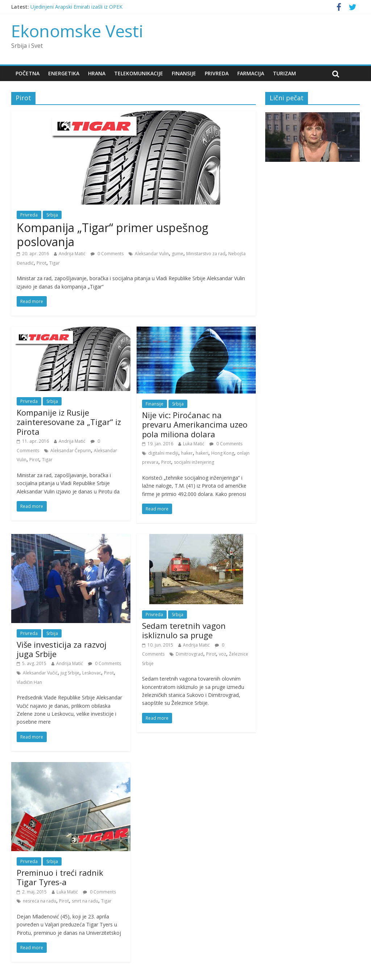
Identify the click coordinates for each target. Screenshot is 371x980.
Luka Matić (194, 444)
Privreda (217, 73)
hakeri (202, 453)
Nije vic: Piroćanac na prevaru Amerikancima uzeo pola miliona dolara (195, 424)
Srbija (52, 215)
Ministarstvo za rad (206, 254)
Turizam (284, 73)
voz (222, 654)
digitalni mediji (163, 453)
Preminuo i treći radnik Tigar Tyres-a (60, 877)
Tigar (55, 263)
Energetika (64, 73)
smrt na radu (85, 901)
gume (178, 254)
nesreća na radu (39, 901)
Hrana (97, 73)
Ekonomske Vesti (77, 31)
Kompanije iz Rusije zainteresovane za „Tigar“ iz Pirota (69, 422)
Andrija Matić (72, 254)
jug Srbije (70, 673)
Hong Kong (223, 453)
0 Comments (107, 254)
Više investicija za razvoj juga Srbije (62, 649)
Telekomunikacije (139, 73)
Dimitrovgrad (189, 654)
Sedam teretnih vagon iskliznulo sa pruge (184, 630)
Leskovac (92, 673)
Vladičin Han (29, 682)
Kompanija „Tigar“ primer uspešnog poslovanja (112, 234)
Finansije (184, 73)
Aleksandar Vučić (40, 673)
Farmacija (251, 73)
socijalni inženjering (194, 462)
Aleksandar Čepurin (71, 451)
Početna (28, 73)
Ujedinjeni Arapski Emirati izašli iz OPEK (76, 7)
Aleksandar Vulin (152, 254)
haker (187, 453)
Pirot (41, 263)
